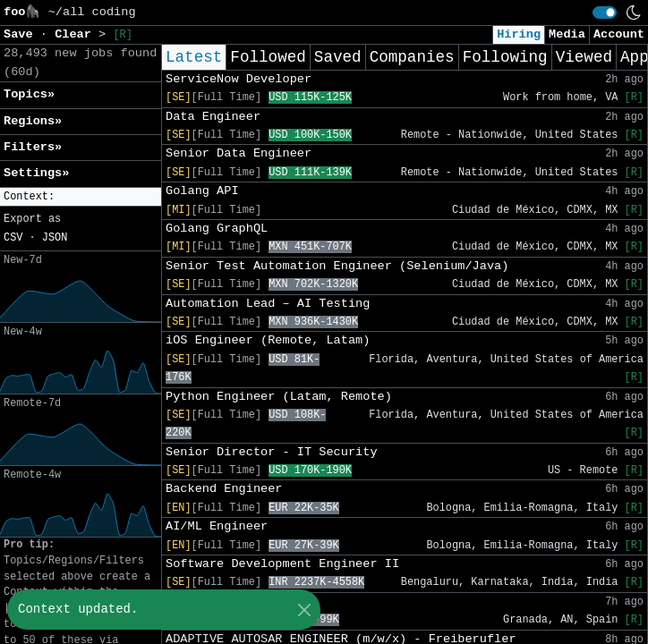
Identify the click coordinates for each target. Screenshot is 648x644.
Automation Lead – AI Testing (268, 304)
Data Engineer (213, 117)
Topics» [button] (29, 94)
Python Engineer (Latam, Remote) (279, 397)
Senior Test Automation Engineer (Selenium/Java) (337, 266)
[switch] (605, 13)
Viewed (584, 57)
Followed (268, 57)
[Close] (304, 610)
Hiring (519, 34)
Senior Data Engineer (239, 153)
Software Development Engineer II (282, 564)
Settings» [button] (36, 173)
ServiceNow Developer (239, 79)
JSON (55, 238)
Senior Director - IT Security (272, 452)
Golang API (202, 191)
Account (619, 34)
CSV (13, 238)
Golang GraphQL (217, 229)
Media (567, 34)
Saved (338, 57)
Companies (412, 57)
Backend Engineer (224, 489)
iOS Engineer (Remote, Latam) (268, 340)
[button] (81, 197)
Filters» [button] (33, 147)
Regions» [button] (33, 121)
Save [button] (22, 34)
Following (505, 57)
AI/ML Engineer (217, 526)
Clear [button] (77, 34)
